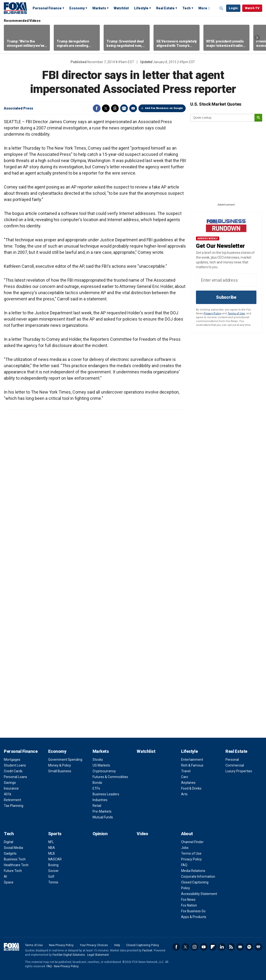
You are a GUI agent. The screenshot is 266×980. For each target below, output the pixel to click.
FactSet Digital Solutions (69, 955)
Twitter (106, 108)
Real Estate (165, 8)
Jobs (185, 848)
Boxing (53, 865)
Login (233, 8)
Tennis (53, 882)
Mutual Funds (103, 817)
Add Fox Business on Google (164, 108)
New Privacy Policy (61, 945)
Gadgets (10, 853)
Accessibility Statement (199, 894)
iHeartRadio (258, 947)
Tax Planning (14, 806)
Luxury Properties (239, 771)
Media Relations (193, 871)
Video (142, 834)
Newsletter (240, 947)
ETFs (96, 788)
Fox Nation (189, 905)
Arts (184, 794)
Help (117, 945)
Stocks (98, 760)
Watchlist (121, 8)
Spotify (249, 947)
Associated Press (18, 108)
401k (8, 794)
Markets (99, 8)
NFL (51, 842)
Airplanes (188, 783)
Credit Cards (13, 771)
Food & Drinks (191, 788)
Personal (232, 760)
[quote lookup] (223, 118)
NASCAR (55, 859)
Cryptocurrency (104, 771)
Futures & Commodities (110, 777)
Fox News (188, 900)
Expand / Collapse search (221, 8)
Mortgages (12, 760)
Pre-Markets (102, 811)
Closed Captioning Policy (143, 945)
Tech (186, 8)
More (203, 8)
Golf (51, 877)
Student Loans (15, 765)
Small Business (60, 771)
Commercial (235, 765)
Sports (55, 834)
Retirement (12, 800)
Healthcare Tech (16, 865)
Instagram (195, 947)
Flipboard (213, 947)
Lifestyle (141, 8)
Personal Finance (47, 8)
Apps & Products (194, 917)
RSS (231, 947)
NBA (52, 848)
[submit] (258, 118)
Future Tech (13, 871)
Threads (115, 108)
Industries (100, 800)
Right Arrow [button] (257, 38)
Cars (185, 777)
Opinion (100, 834)
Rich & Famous (192, 765)
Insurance (11, 788)
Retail (97, 806)
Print (124, 108)
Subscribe (226, 297)
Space (9, 882)
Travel (186, 771)
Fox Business (15, 8)
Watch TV (252, 8)
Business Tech (15, 859)
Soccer (53, 871)
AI (5, 877)
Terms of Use (236, 313)
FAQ (184, 865)
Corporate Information (198, 877)
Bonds (97, 783)
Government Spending (65, 760)
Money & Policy (60, 765)
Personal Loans (15, 777)
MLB (52, 853)
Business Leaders (106, 794)
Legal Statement (98, 955)
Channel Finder (192, 842)
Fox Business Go (193, 911)
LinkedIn (222, 947)
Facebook (97, 108)
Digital (9, 842)
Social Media (13, 848)
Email (133, 108)
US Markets (101, 765)
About (187, 834)
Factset (147, 950)
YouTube (204, 947)
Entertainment (192, 760)
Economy (77, 8)
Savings (10, 783)
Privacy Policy (213, 313)
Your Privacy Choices (94, 945)
